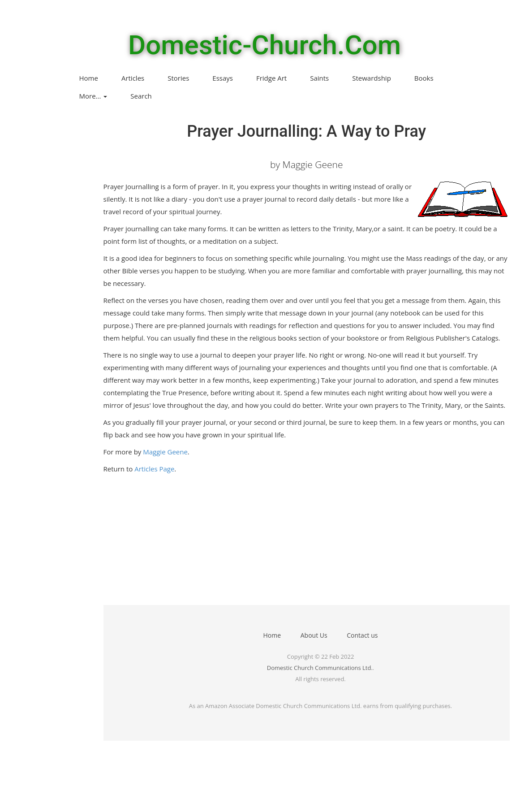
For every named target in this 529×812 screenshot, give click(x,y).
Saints (319, 78)
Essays (223, 78)
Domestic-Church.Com (264, 45)
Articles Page (154, 469)
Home (89, 78)
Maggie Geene (165, 452)
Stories (178, 78)
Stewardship (372, 78)
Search (141, 96)
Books (424, 78)
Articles (133, 78)
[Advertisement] (285, 542)
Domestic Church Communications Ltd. (320, 668)
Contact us (362, 635)
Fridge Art (271, 78)
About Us (314, 635)
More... (93, 96)
